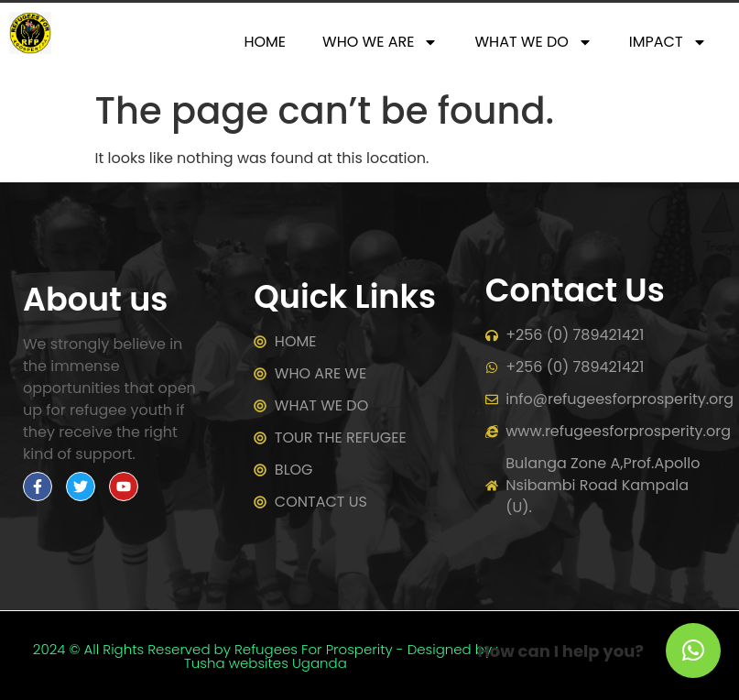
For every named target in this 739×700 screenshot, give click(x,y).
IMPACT (668, 42)
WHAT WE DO (533, 42)
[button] (693, 651)
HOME (265, 42)
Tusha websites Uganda (266, 663)
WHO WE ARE (380, 42)
